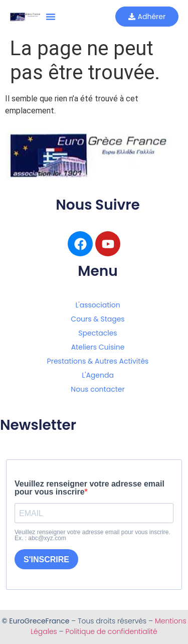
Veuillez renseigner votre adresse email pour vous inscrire (89, 488)
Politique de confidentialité (112, 631)
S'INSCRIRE (46, 559)
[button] (51, 17)
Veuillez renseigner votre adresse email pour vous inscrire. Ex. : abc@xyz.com (92, 535)
